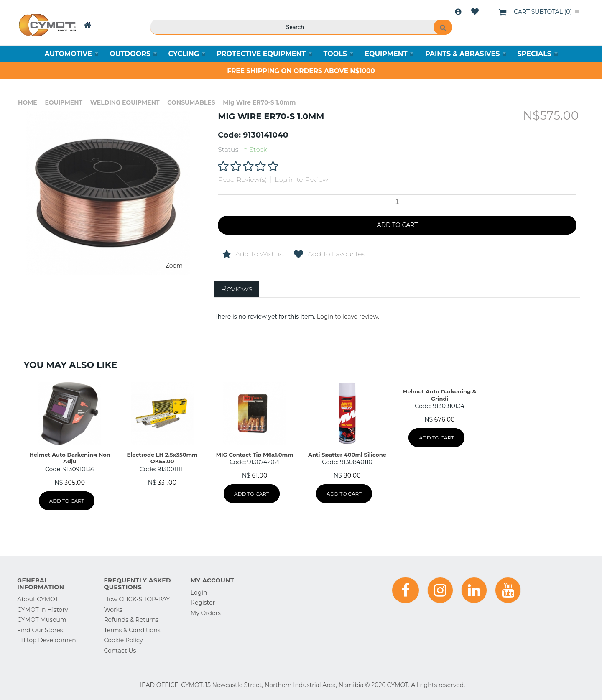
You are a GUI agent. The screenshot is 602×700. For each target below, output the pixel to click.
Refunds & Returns (131, 620)
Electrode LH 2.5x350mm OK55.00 (162, 458)
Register (203, 603)
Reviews (236, 289)
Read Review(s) (242, 180)
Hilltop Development (48, 640)
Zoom (174, 266)
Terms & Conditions (132, 630)
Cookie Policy (124, 640)
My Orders (206, 613)
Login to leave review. (348, 317)
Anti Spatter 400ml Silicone (347, 455)
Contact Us (120, 651)
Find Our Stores (40, 630)
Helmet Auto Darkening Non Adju (70, 458)
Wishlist (475, 12)
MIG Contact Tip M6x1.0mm (255, 455)
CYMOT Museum (42, 620)
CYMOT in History (42, 610)
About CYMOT (38, 599)
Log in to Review (301, 180)
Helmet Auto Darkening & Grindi (440, 395)
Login (458, 12)
